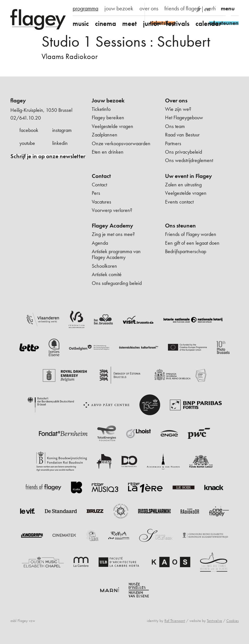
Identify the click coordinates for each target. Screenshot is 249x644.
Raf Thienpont (175, 621)
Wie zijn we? (178, 109)
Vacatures (101, 202)
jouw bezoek (119, 8)
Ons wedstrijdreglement (189, 160)
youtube (27, 143)
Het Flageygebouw (184, 117)
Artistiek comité (107, 274)
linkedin (60, 143)
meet (130, 23)
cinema (106, 23)
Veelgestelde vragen (113, 126)
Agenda (100, 243)
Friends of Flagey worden (191, 234)
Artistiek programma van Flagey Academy (116, 254)
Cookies (232, 621)
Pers (96, 193)
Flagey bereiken (108, 117)
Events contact (179, 202)
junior (151, 23)
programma (85, 8)
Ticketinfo (101, 109)
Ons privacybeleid (184, 152)
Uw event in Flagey (189, 176)
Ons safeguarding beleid (117, 283)
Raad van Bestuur (182, 135)
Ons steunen (180, 226)
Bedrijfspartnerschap (186, 251)
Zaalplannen (105, 135)
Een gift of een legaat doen (192, 243)
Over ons (176, 100)
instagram (62, 130)
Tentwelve (214, 621)
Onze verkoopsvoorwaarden (121, 143)
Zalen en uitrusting (183, 185)
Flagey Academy (113, 226)
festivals (178, 23)
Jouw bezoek (108, 100)
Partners (173, 143)
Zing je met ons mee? (113, 234)
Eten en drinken (108, 152)
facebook (29, 130)
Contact (101, 176)
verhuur (214, 8)
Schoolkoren (104, 266)
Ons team (175, 126)
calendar (208, 23)
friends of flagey (182, 8)
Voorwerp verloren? (112, 210)
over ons (149, 8)
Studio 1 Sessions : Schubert (126, 41)
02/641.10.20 (26, 118)
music (81, 23)
